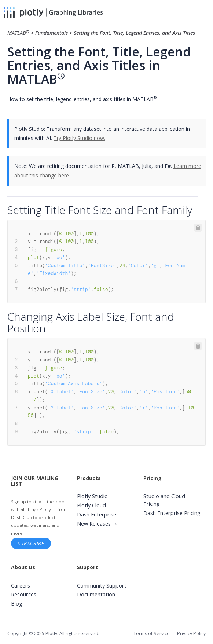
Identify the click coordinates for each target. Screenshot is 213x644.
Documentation (96, 594)
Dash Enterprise (97, 514)
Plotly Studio (92, 496)
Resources (24, 594)
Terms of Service (152, 634)
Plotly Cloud (91, 505)
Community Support (102, 586)
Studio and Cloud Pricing (164, 500)
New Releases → (97, 524)
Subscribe (31, 543)
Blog (17, 603)
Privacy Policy (191, 634)
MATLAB (19, 33)
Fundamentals (52, 33)
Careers (21, 586)
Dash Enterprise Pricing (172, 513)
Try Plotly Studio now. (79, 138)
